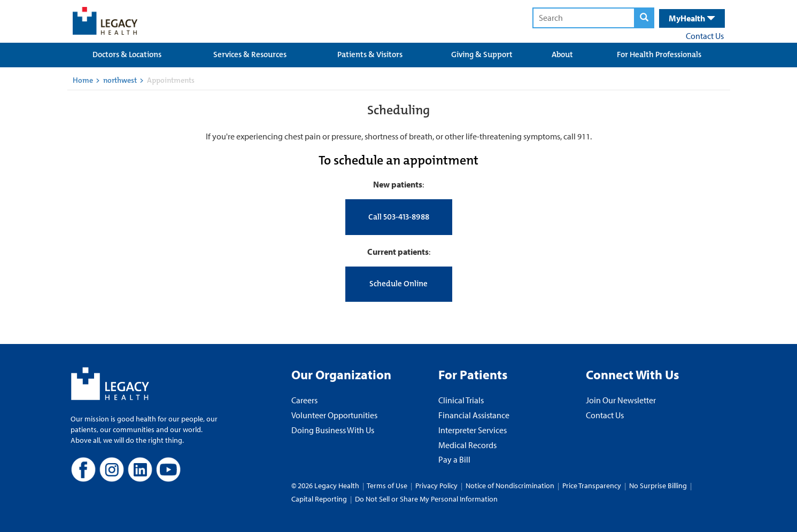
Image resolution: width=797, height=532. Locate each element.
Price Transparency (592, 486)
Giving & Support (482, 54)
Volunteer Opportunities (334, 415)
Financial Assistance (474, 415)
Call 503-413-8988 (399, 217)
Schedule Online (398, 284)
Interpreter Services (473, 430)
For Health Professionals (659, 54)
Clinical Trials (461, 400)
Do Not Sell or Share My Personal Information (426, 499)
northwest (120, 80)
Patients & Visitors (370, 54)
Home (83, 80)
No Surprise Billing (658, 486)
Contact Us (705, 36)
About (562, 54)
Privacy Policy (436, 486)
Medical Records (467, 445)
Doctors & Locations (127, 54)
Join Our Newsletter (621, 400)
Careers (304, 400)
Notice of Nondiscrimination (510, 486)
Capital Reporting (319, 499)
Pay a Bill (454, 459)
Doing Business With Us (333, 430)
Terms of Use (388, 486)
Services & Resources (250, 54)
